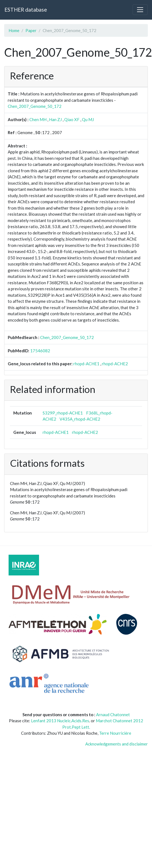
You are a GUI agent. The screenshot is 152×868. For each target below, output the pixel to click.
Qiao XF (72, 119)
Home (14, 30)
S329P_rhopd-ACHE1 (63, 413)
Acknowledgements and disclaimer (117, 744)
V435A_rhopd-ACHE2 (80, 419)
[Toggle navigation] (140, 10)
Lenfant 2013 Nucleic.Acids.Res (60, 721)
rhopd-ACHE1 (86, 364)
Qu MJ (88, 119)
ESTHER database (26, 10)
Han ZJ (55, 119)
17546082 (40, 351)
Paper (31, 30)
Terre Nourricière (115, 733)
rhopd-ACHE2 (115, 364)
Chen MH (38, 119)
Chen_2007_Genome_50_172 (35, 106)
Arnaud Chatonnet (113, 715)
